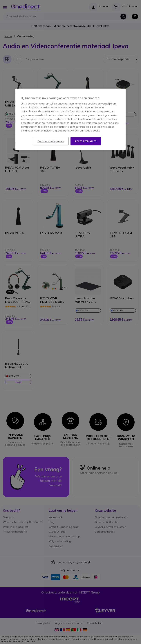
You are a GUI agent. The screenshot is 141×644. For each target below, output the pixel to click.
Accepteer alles (86, 141)
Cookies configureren (51, 141)
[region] (70, 119)
